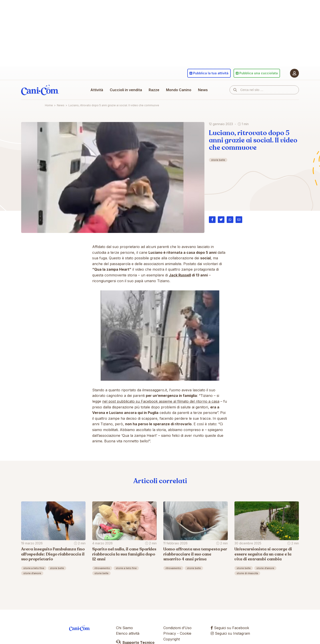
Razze (154, 90)
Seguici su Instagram (230, 633)
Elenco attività (128, 633)
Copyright (172, 639)
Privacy (170, 633)
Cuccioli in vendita (126, 90)
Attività (97, 90)
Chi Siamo (124, 628)
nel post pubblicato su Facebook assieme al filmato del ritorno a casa (161, 401)
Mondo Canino (179, 90)
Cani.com (40, 90)
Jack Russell (180, 275)
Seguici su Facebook (230, 628)
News (203, 90)
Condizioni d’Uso (177, 628)
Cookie (186, 633)
